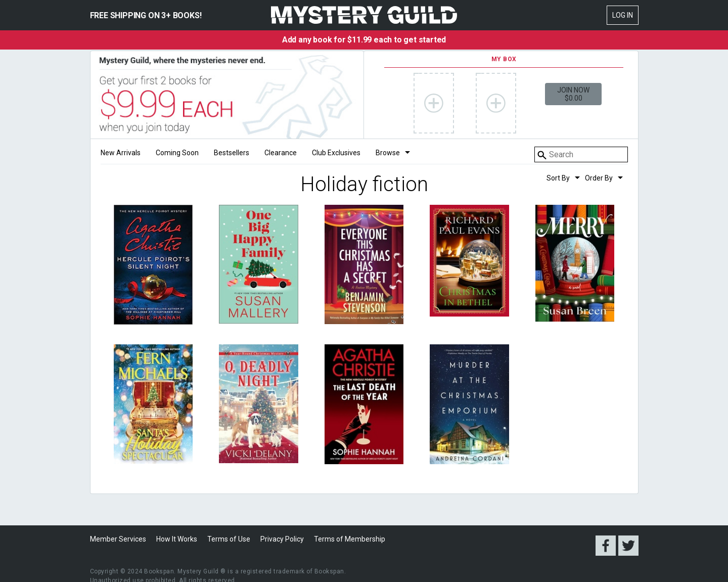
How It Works (177, 539)
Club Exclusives (336, 153)
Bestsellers (232, 153)
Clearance (281, 153)
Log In (623, 15)
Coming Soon (177, 153)
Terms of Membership (350, 539)
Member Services (118, 539)
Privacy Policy (282, 539)
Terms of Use (229, 539)
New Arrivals (121, 153)
